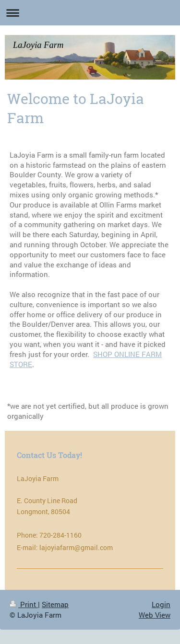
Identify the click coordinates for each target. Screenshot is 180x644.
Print (24, 604)
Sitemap (55, 604)
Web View (155, 615)
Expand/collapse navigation (90, 13)
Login (161, 604)
